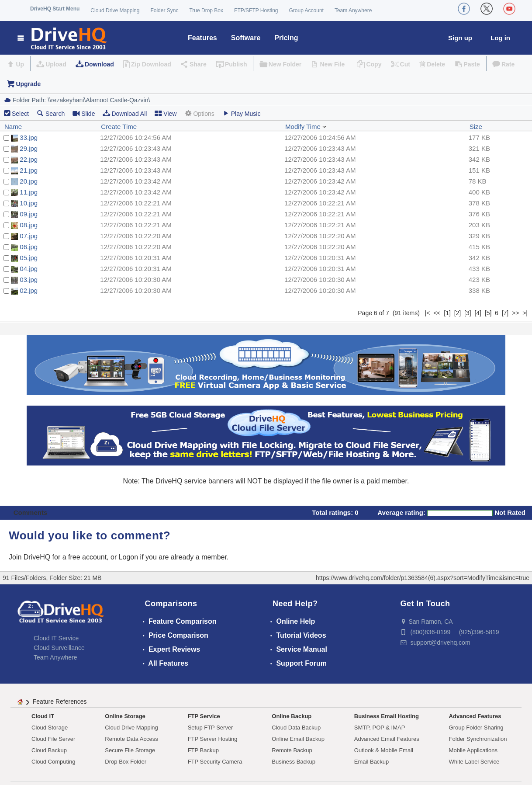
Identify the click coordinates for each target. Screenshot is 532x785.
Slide (84, 113)
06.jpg (29, 247)
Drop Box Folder (126, 762)
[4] (478, 313)
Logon (129, 557)
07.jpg (29, 236)
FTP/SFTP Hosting (256, 10)
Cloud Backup (49, 750)
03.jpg (29, 280)
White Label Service (474, 762)
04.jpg (29, 269)
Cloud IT (43, 716)
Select (20, 114)
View (166, 113)
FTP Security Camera (215, 762)
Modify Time (306, 127)
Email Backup (371, 762)
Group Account (306, 10)
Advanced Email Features (387, 739)
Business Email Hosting (387, 716)
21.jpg (29, 170)
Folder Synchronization (478, 739)
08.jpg (29, 225)
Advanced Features (475, 716)
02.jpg (29, 290)
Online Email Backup (298, 739)
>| (525, 313)
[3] (468, 313)
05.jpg (29, 258)
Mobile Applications (473, 750)
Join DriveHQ (31, 557)
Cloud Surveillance (59, 648)
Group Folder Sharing (476, 728)
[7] (505, 313)
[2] (458, 313)
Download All (125, 113)
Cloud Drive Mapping (115, 10)
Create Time (119, 127)
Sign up (460, 38)
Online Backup (292, 716)
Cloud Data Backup (296, 728)
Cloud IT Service (56, 638)
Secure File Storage (130, 750)
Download (99, 64)
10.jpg (29, 203)
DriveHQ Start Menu (55, 9)
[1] (447, 313)
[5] (488, 313)
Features (202, 38)
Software (246, 38)
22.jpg (29, 159)
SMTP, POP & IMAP (380, 728)
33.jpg (29, 137)
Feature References (60, 702)
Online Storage (125, 716)
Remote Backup (292, 750)
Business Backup (294, 762)
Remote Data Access (131, 739)
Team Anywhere (353, 10)
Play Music (242, 113)
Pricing (286, 38)
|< (428, 313)
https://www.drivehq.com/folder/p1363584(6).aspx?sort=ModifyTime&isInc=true (423, 578)
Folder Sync (164, 10)
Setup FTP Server (211, 728)
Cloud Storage (50, 728)
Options (199, 113)
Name (13, 127)
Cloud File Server (53, 739)
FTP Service (204, 716)
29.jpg (29, 148)
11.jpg (29, 192)
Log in (500, 38)
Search (51, 113)
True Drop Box (206, 10)
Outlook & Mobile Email (384, 750)
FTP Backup (203, 750)
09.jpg (29, 214)
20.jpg (29, 181)
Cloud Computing (53, 762)
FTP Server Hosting (213, 739)
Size (476, 127)
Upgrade (28, 84)
